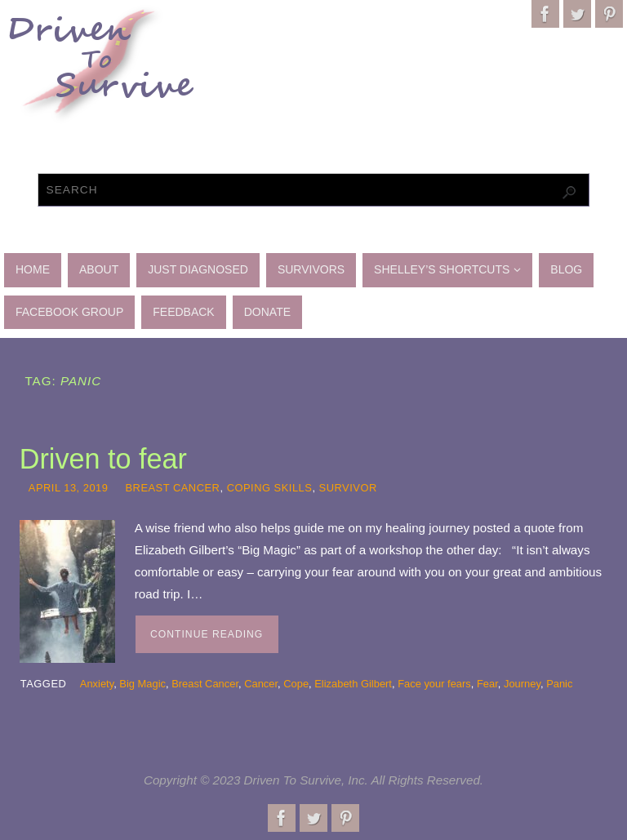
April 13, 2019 (69, 488)
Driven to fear (103, 459)
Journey (522, 684)
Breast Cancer (172, 488)
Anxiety (97, 684)
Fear (487, 684)
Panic (559, 684)
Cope (296, 684)
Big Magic (142, 684)
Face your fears (434, 684)
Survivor (348, 488)
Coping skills (270, 488)
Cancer (261, 684)
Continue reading (207, 634)
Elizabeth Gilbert (353, 684)
